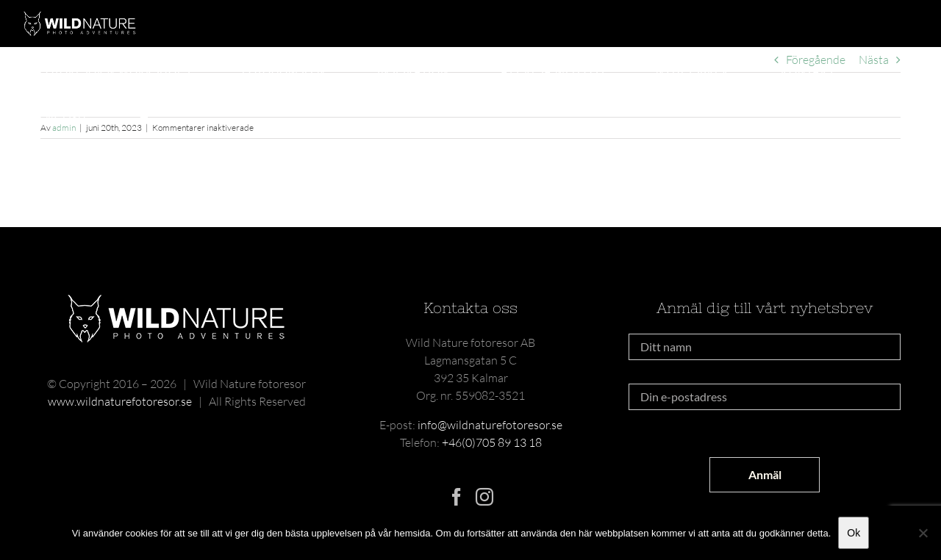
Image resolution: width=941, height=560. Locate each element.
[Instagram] (484, 497)
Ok (854, 533)
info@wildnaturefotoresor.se (490, 425)
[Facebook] (457, 497)
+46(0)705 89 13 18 (492, 442)
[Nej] (923, 533)
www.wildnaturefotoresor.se (120, 401)
